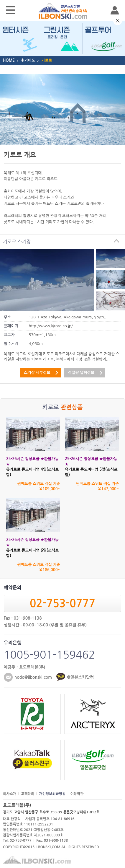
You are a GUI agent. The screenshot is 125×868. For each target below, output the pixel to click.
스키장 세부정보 (37, 373)
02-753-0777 (63, 604)
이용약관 (77, 794)
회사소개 (10, 794)
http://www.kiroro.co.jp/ (51, 326)
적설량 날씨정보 (81, 373)
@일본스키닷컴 (80, 677)
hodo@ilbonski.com (33, 677)
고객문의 (28, 794)
